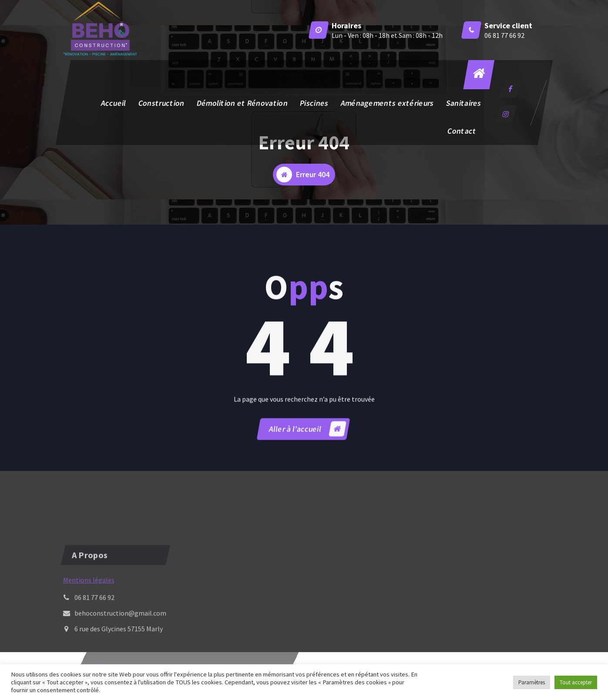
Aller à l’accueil (307, 440)
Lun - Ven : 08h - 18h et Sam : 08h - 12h (387, 35)
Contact (462, 131)
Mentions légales (89, 605)
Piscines (314, 103)
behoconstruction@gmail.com (120, 638)
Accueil (113, 103)
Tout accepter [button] (576, 682)
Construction (161, 103)
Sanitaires (463, 103)
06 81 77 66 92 (504, 35)
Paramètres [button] (532, 682)
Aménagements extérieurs (387, 103)
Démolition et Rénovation (242, 103)
